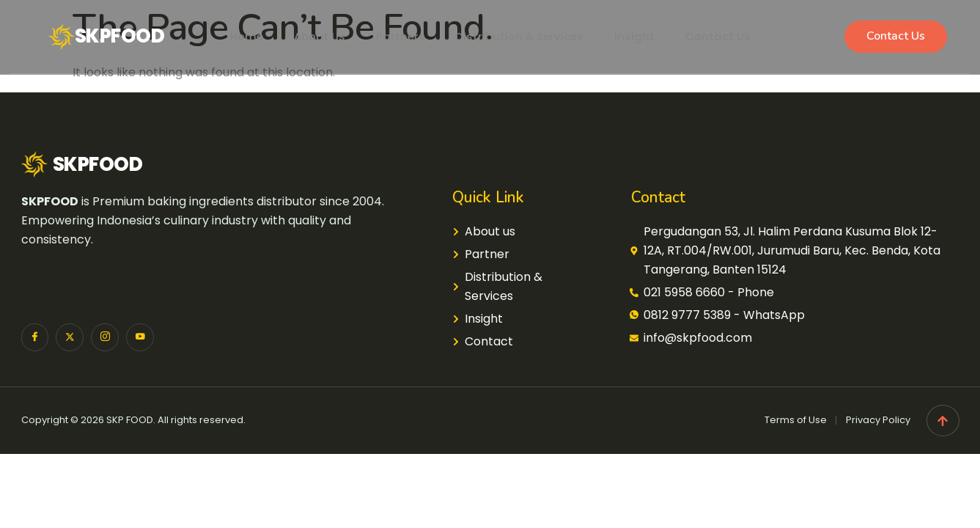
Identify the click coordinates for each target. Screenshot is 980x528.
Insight (641, 36)
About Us (313, 36)
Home (236, 36)
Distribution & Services (522, 36)
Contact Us (727, 36)
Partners (397, 36)
